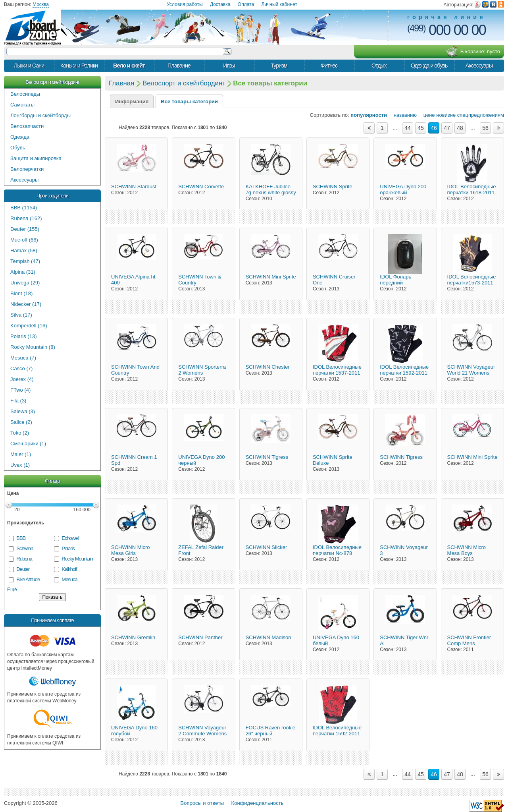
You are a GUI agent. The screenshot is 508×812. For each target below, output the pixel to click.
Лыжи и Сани (29, 66)
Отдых (379, 66)
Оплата (246, 4)
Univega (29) (25, 283)
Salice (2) (21, 422)
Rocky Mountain (77, 559)
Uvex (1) (20, 465)
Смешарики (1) (28, 444)
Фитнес (329, 66)
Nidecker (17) (26, 304)
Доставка (220, 4)
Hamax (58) (24, 250)
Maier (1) (21, 454)
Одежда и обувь (429, 66)
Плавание (179, 66)
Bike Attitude (28, 579)
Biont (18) (21, 293)
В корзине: (473, 52)
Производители (52, 196)
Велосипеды (25, 94)
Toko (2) (20, 433)
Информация (132, 101)
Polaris (68, 548)
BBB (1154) (24, 208)
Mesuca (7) (23, 358)
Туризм (279, 66)
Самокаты (22, 105)
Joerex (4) (22, 379)
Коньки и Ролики (79, 66)
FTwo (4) (20, 390)
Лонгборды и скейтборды (40, 115)
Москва (41, 4)
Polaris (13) (23, 336)
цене (427, 115)
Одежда (20, 137)
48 (460, 128)
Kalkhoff (69, 569)
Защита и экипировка (36, 158)
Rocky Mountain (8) (33, 347)
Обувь (18, 148)
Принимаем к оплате (52, 620)
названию (403, 115)
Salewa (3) (23, 411)
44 (408, 128)
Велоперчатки (27, 169)
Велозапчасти (27, 126)
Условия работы (185, 4)
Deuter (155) (25, 229)
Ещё (12, 590)
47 (447, 128)
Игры (229, 66)
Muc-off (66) (24, 240)
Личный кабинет (279, 4)
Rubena (24, 559)
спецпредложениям (481, 115)
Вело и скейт (129, 66)
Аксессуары (479, 66)
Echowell (70, 538)
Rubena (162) (26, 218)
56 (485, 128)
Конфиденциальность (258, 803)
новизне (446, 115)
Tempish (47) (25, 261)
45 (421, 128)
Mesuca (69, 579)
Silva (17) (21, 315)
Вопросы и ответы (202, 803)
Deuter (23, 569)
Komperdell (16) (29, 326)
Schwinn (25, 548)
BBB (21, 538)
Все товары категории (189, 101)
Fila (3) (18, 401)
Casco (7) (21, 368)
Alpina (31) (23, 272)
